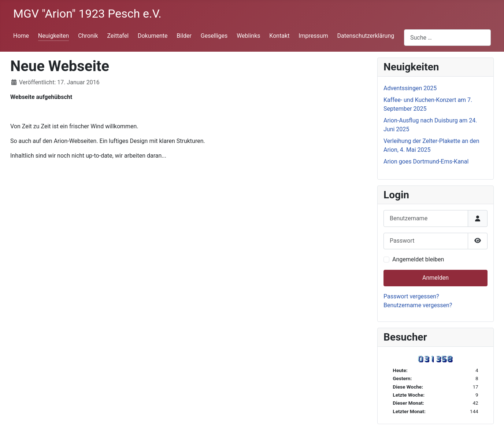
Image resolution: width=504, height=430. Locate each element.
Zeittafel (118, 36)
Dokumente (153, 36)
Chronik (88, 36)
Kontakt (279, 36)
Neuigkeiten (53, 36)
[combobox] (447, 38)
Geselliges (214, 36)
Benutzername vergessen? (418, 305)
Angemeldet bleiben (418, 259)
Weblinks (248, 36)
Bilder (184, 36)
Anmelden (436, 278)
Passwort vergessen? (411, 296)
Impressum (313, 36)
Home (21, 36)
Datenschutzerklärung (366, 36)
